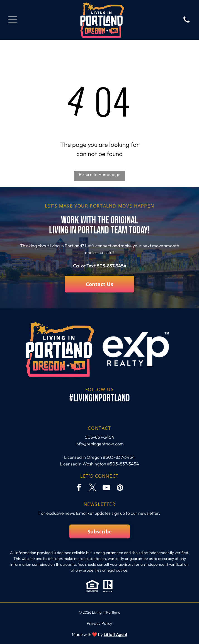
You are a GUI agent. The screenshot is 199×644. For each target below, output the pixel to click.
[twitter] (93, 488)
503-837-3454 (112, 266)
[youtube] (106, 488)
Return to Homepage (100, 174)
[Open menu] (13, 20)
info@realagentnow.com (100, 444)
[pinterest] (120, 488)
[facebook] (79, 488)
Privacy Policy (99, 623)
